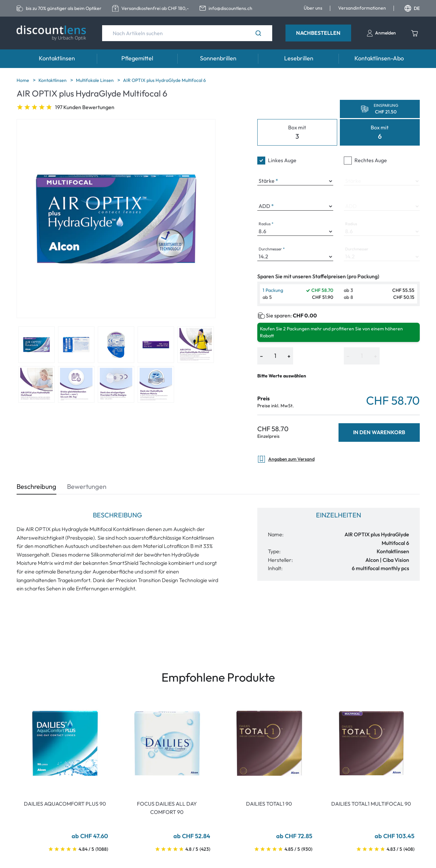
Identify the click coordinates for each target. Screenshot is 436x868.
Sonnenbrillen (218, 58)
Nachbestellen (318, 33)
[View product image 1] (36, 345)
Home (23, 80)
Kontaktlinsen (57, 58)
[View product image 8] (116, 384)
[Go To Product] (65, 743)
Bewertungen (87, 486)
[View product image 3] (116, 345)
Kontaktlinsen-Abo (379, 58)
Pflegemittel (137, 58)
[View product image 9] (156, 384)
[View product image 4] (156, 345)
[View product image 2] (76, 345)
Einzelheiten (339, 515)
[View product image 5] (196, 345)
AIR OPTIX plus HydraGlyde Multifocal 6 (164, 80)
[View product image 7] (76, 384)
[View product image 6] (36, 384)
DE (412, 8)
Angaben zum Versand (286, 459)
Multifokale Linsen (95, 80)
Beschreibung (36, 486)
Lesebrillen (299, 58)
